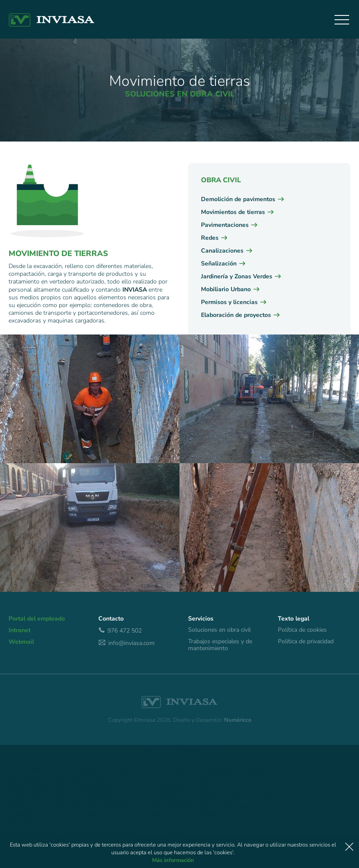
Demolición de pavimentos (238, 199)
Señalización (219, 264)
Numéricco (238, 720)
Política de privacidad (306, 642)
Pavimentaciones (225, 225)
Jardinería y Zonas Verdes (237, 276)
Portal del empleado (37, 619)
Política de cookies (302, 630)
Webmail (21, 642)
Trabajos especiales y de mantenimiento (220, 645)
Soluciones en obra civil (219, 630)
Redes (210, 238)
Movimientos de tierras (233, 212)
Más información (173, 860)
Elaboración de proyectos (236, 315)
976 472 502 (120, 630)
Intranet (20, 630)
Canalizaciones (222, 251)
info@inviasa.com (126, 643)
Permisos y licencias (229, 302)
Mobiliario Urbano (226, 289)
